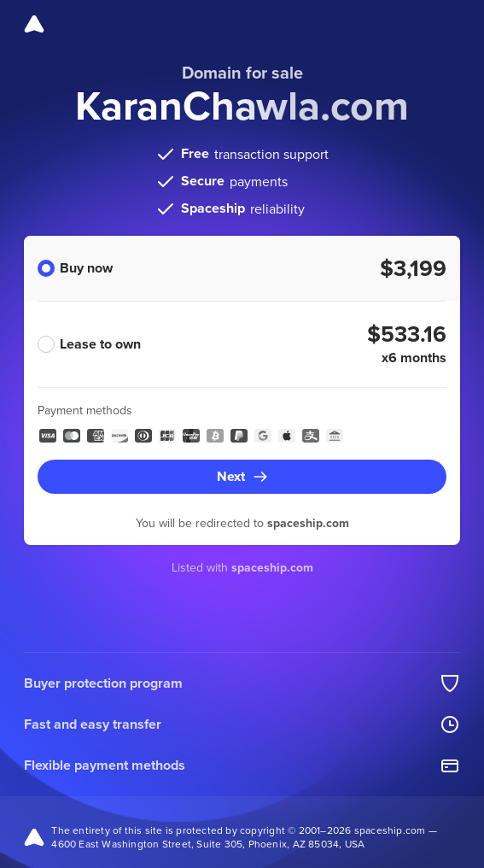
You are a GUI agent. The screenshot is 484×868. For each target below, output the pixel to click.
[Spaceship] (34, 24)
